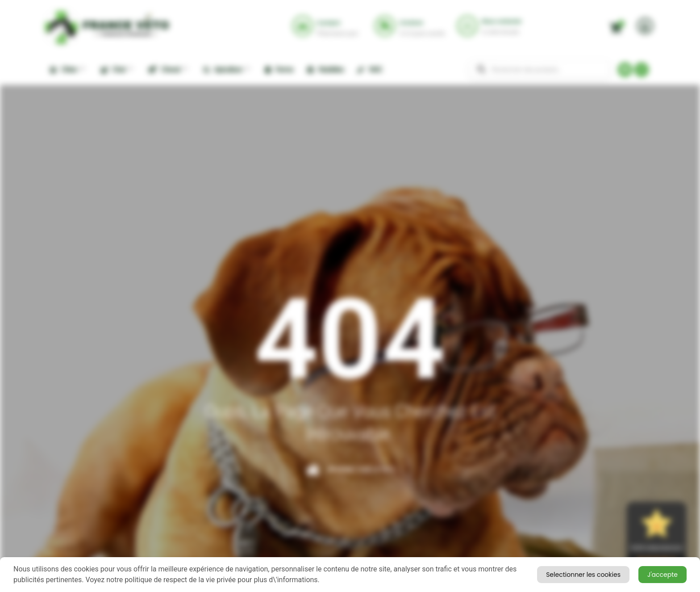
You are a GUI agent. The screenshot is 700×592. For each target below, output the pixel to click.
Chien (67, 69)
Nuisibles (325, 69)
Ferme (279, 69)
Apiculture (226, 69)
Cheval (168, 69)
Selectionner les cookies (635, 574)
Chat (117, 69)
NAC (370, 69)
